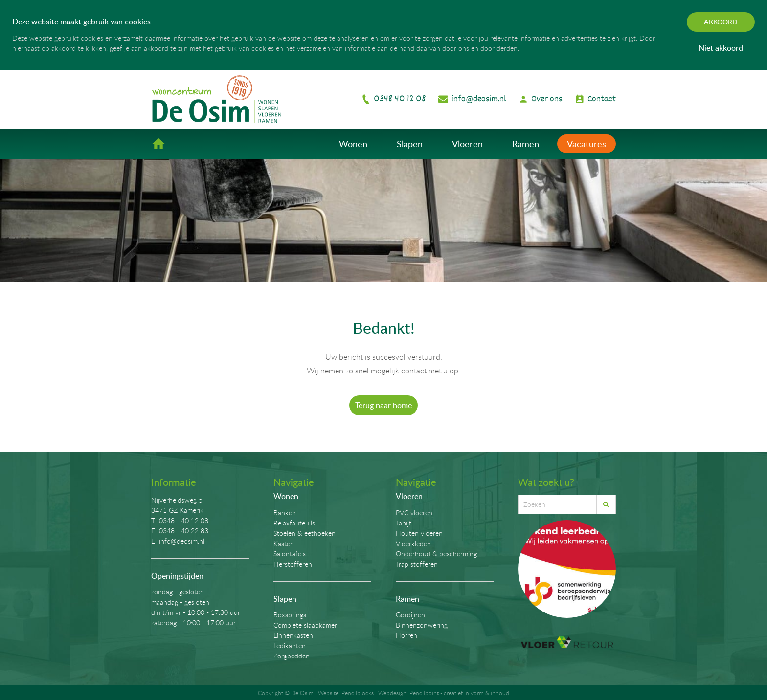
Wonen (353, 143)
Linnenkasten (293, 635)
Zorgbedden (292, 656)
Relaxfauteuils (294, 523)
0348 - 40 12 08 (184, 520)
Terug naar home (383, 405)
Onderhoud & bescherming (436, 554)
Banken (285, 513)
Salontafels (290, 554)
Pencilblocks (358, 693)
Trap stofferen (417, 564)
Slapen (410, 143)
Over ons (547, 99)
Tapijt (404, 523)
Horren (406, 635)
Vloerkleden (413, 543)
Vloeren (467, 143)
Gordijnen (410, 615)
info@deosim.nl (479, 99)
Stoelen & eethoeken (305, 533)
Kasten (284, 543)
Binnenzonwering (422, 625)
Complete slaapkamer (305, 625)
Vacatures (587, 143)
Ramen (526, 143)
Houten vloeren (419, 533)
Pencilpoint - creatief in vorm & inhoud (459, 693)
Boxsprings (290, 615)
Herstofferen (293, 564)
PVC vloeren (414, 513)
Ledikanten (290, 645)
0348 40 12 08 (400, 99)
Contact (602, 99)
